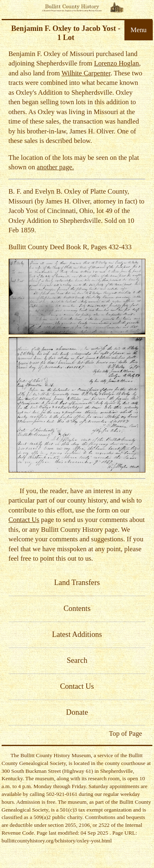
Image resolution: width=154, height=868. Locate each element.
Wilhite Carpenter (86, 73)
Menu (139, 30)
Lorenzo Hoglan (117, 63)
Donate (77, 712)
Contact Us (24, 520)
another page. (55, 167)
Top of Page (125, 733)
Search (77, 660)
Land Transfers (77, 583)
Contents (77, 608)
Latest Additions (77, 634)
